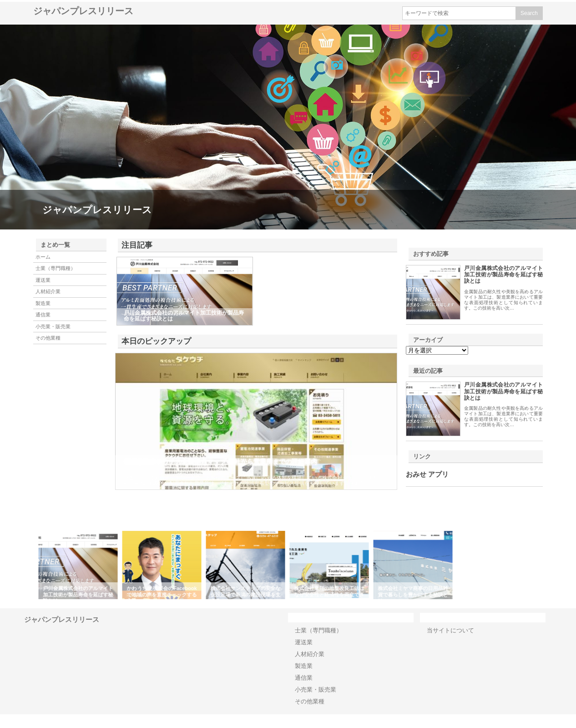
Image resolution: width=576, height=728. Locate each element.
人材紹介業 (48, 291)
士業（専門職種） (56, 268)
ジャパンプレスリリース (83, 11)
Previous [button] (31, 565)
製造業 (43, 303)
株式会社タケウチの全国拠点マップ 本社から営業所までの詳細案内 (221, 462)
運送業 (43, 280)
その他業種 (48, 338)
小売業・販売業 (53, 326)
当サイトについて (450, 630)
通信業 (43, 315)
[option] (80, 565)
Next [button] (545, 565)
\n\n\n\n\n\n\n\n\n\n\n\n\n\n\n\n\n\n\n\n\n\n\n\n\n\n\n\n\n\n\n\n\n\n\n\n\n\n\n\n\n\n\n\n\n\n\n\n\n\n (437, 350)
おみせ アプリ (427, 474)
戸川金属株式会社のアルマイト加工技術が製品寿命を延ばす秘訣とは (503, 275)
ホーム (43, 257)
